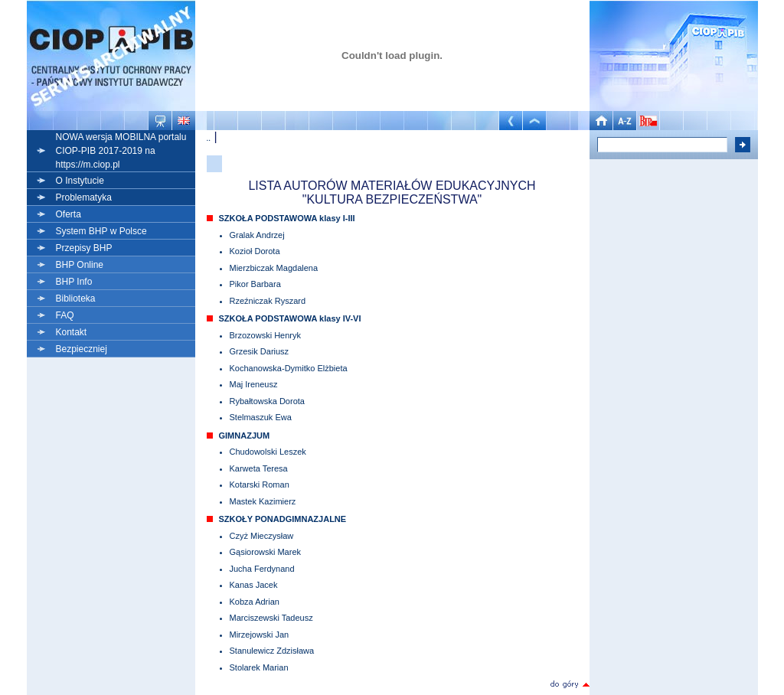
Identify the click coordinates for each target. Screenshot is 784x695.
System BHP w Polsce (101, 231)
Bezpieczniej (82, 349)
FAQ (65, 315)
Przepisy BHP (84, 248)
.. (209, 138)
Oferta (69, 214)
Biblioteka (76, 299)
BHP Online (80, 265)
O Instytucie (80, 181)
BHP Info (74, 282)
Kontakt (72, 332)
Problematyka (84, 197)
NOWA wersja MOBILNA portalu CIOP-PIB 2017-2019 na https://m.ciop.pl (121, 151)
